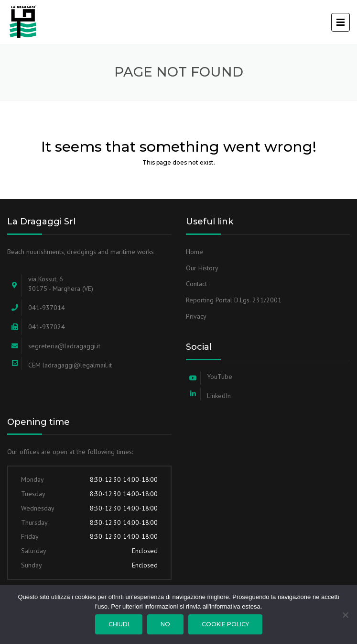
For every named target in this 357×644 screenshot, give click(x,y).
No (165, 624)
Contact (196, 284)
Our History (202, 268)
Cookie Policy (225, 624)
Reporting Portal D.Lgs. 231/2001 (234, 300)
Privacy (196, 316)
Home (195, 252)
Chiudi (119, 624)
